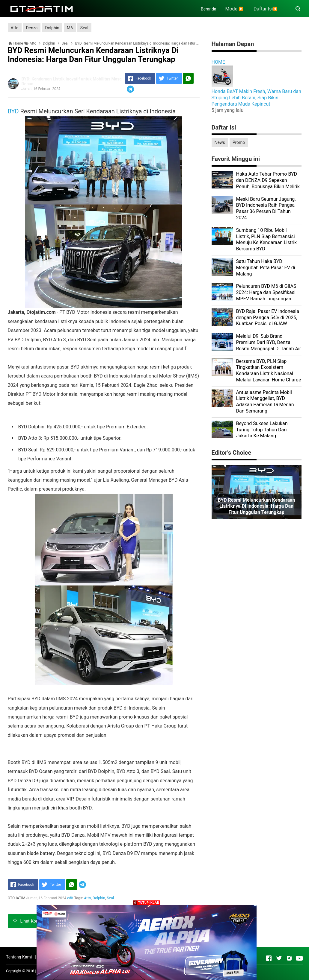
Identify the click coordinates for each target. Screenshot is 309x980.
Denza (32, 28)
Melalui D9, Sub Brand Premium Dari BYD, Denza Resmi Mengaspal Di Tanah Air (269, 342)
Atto (15, 28)
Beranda (208, 9)
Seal (84, 28)
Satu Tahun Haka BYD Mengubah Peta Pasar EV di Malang (266, 268)
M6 (70, 28)
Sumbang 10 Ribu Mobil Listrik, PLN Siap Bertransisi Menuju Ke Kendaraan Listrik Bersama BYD (267, 239)
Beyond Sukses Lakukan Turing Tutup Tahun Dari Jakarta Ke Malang (262, 430)
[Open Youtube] (299, 958)
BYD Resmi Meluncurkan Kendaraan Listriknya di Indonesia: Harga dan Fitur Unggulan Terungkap (256, 506)
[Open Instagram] (289, 958)
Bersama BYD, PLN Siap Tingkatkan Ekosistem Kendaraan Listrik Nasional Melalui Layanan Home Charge (269, 370)
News (220, 142)
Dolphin (52, 28)
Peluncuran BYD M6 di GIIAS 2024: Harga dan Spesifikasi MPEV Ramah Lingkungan (266, 292)
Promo (239, 142)
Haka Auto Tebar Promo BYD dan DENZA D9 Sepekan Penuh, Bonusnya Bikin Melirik (268, 180)
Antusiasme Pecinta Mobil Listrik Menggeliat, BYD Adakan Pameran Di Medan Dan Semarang (265, 402)
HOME (218, 62)
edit (70, 898)
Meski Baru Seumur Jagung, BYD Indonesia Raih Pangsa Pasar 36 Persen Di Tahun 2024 (266, 208)
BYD (13, 111)
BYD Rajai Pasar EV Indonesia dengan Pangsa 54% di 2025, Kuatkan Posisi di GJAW (268, 318)
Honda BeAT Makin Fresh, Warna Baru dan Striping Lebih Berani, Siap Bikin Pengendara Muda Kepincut (256, 98)
